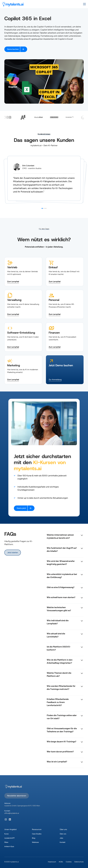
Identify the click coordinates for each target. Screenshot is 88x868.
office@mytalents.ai (12, 813)
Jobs (61, 838)
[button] (84, 4)
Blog (34, 838)
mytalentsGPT (10, 838)
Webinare (35, 842)
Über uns (63, 834)
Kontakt (63, 842)
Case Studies (37, 834)
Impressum (52, 862)
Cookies (69, 862)
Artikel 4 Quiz (9, 847)
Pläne (6, 842)
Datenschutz (79, 862)
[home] (13, 4)
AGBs (61, 862)
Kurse (6, 834)
